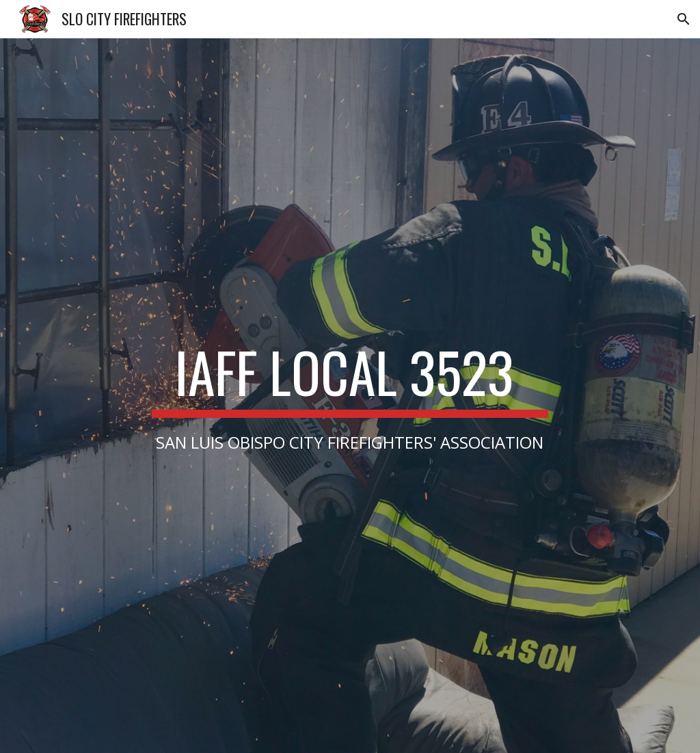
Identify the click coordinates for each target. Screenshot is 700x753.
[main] (350, 396)
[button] (684, 19)
